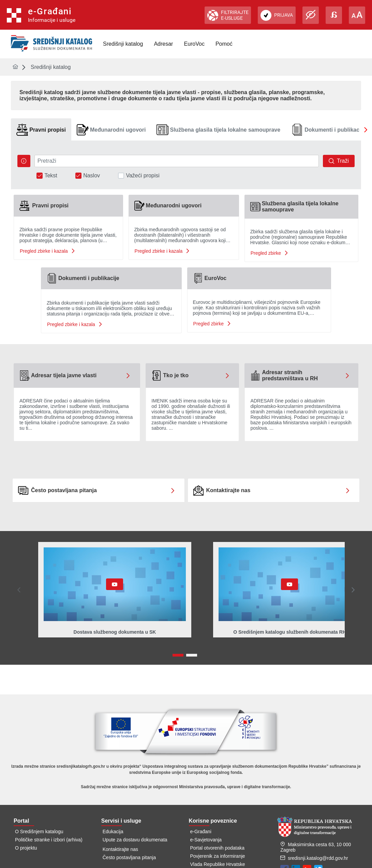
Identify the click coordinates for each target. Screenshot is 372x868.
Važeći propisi (143, 176)
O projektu (26, 848)
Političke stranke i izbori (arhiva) (49, 840)
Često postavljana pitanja (129, 857)
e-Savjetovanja (206, 840)
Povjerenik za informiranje (218, 856)
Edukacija (113, 832)
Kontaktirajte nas (120, 849)
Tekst (51, 176)
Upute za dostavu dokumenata (135, 840)
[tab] (41, 130)
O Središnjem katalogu (39, 832)
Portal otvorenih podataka (218, 848)
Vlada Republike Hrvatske (218, 864)
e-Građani (201, 832)
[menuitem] (123, 44)
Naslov (92, 176)
